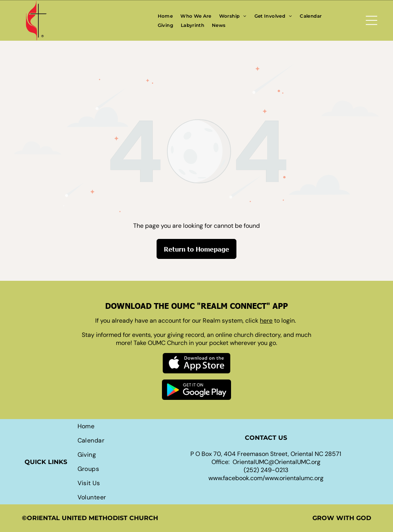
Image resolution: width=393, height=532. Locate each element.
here (266, 321)
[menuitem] (165, 16)
